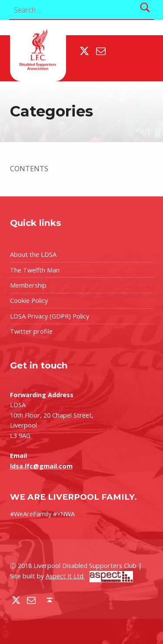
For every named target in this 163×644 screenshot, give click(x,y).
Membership (28, 285)
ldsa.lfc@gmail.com (41, 466)
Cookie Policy (29, 300)
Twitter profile (31, 331)
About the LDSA (33, 254)
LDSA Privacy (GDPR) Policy (50, 316)
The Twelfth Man (35, 270)
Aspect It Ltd (89, 576)
